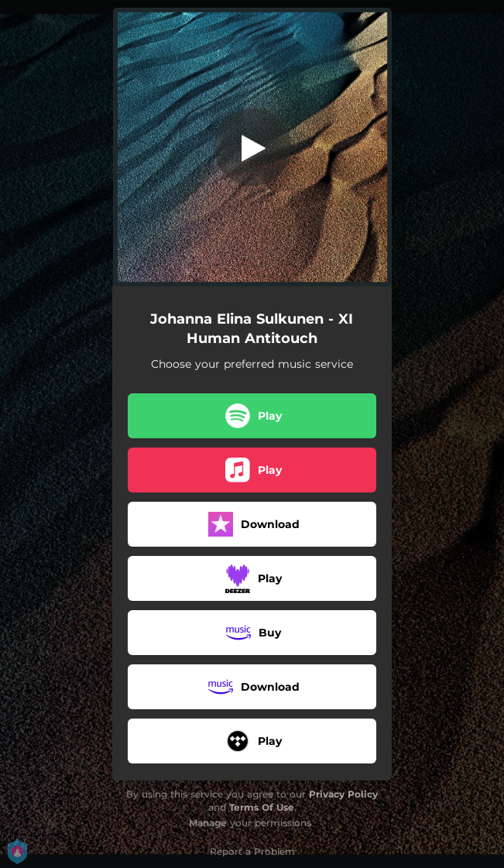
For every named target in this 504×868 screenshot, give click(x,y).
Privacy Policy (343, 794)
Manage (208, 823)
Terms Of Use (262, 807)
